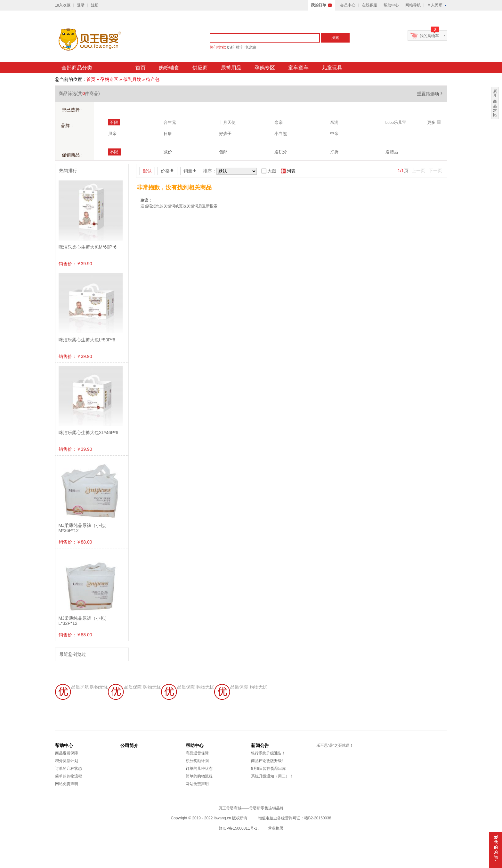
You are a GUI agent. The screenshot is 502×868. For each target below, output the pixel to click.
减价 (168, 152)
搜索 (335, 38)
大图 (269, 171)
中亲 (334, 134)
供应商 (200, 68)
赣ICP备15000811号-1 (238, 828)
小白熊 (281, 134)
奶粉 (231, 47)
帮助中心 (391, 5)
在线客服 (369, 5)
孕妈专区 (265, 68)
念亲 (279, 122)
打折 (334, 152)
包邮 (223, 152)
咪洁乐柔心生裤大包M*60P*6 (88, 247)
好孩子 (225, 134)
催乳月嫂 (132, 79)
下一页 (435, 171)
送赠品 (392, 152)
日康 (168, 134)
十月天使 (227, 122)
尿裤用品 (231, 68)
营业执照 (276, 828)
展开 (495, 93)
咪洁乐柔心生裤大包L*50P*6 (87, 340)
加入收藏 (63, 5)
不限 (114, 122)
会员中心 (348, 5)
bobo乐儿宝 (396, 122)
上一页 (418, 171)
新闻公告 (260, 745)
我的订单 (319, 5)
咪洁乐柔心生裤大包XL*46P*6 (89, 433)
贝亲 (112, 134)
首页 (141, 68)
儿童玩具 (332, 68)
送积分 (281, 152)
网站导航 (413, 5)
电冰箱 (250, 47)
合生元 (170, 122)
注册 (95, 5)
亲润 (334, 122)
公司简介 (129, 745)
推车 (240, 47)
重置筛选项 (430, 94)
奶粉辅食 (169, 68)
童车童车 (298, 68)
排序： (210, 171)
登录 (81, 5)
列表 (288, 171)
